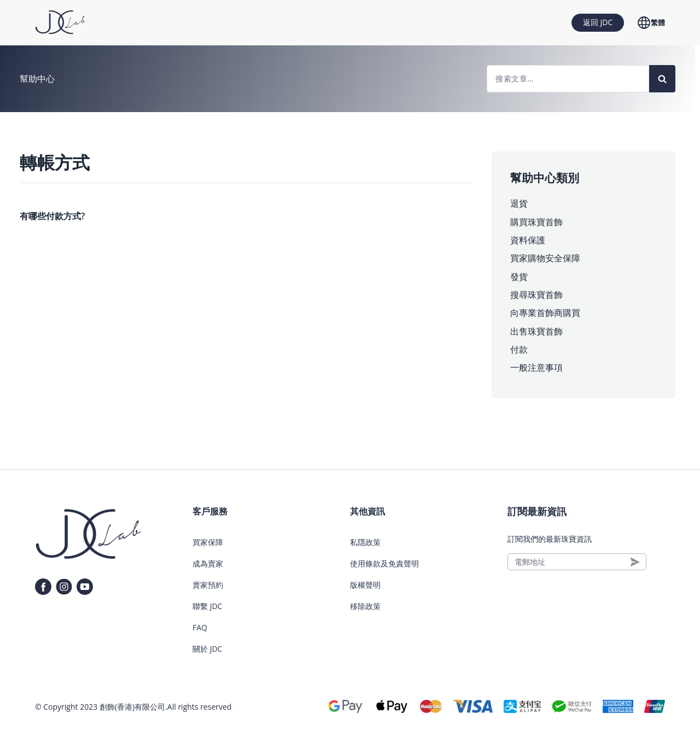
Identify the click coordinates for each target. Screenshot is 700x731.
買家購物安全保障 (545, 258)
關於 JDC (207, 649)
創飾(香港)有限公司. (133, 707)
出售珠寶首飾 (536, 331)
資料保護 (528, 240)
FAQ (200, 627)
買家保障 (208, 542)
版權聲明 (365, 585)
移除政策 (365, 606)
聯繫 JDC (207, 606)
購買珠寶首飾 (536, 222)
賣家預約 (208, 585)
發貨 (519, 277)
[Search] (662, 79)
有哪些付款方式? (52, 216)
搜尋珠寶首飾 (536, 295)
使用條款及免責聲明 (384, 563)
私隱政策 (365, 542)
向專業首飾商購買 (545, 313)
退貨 (519, 203)
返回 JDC (598, 22)
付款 (519, 349)
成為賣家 (208, 563)
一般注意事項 (536, 367)
